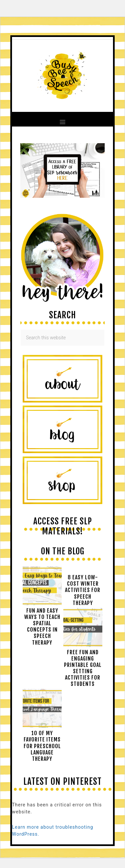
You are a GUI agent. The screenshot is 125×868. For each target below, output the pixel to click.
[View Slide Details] (62, 196)
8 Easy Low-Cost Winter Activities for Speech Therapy (83, 590)
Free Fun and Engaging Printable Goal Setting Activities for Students (83, 668)
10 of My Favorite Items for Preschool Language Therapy (42, 746)
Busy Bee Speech (62, 74)
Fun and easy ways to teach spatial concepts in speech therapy (42, 627)
